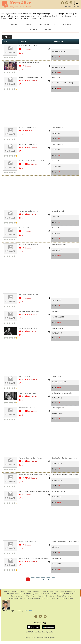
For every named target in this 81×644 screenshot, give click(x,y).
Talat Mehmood (57, 128)
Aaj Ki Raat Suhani (25, 228)
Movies (13, 25)
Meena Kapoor (73, 458)
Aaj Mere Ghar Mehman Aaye (29, 311)
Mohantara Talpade (58, 491)
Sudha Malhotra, (57, 393)
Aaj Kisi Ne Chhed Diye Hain (29, 295)
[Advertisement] (34, 109)
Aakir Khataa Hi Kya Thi (27, 408)
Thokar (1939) (56, 564)
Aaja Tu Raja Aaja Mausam (28, 393)
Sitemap (39, 638)
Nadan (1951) (56, 133)
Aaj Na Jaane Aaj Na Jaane (28, 328)
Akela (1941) (56, 233)
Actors (33, 30)
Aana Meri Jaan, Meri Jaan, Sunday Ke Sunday (35, 475)
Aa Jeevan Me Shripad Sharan (29, 63)
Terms (33, 638)
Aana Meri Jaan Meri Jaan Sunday (30, 458)
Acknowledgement (49, 638)
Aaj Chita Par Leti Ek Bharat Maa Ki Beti (32, 161)
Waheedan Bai (57, 558)
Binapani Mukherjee (59, 211)
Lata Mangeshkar (58, 328)
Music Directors (47, 25)
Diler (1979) (56, 547)
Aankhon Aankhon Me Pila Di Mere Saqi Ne (34, 558)
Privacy (28, 638)
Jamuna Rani (56, 376)
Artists (27, 25)
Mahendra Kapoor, (67, 542)
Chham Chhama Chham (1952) (62, 83)
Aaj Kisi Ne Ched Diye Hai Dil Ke (30, 245)
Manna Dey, (56, 542)
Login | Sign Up (73, 7)
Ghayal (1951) (56, 217)
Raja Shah (28, 611)
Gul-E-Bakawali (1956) (59, 382)
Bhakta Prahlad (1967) (59, 51)
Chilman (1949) (57, 250)
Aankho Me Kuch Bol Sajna (28, 542)
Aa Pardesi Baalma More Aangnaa (31, 77)
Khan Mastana (57, 228)
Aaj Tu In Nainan (25, 376)
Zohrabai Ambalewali (59, 245)
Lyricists (67, 25)
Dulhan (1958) (56, 166)
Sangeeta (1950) (57, 413)
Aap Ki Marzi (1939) (58, 317)
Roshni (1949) (56, 497)
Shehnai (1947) (57, 464)
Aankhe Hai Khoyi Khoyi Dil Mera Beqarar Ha (34, 491)
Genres (47, 30)
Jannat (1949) (56, 300)
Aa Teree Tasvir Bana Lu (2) (29, 128)
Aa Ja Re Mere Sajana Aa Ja (28, 46)
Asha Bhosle (56, 77)
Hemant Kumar (57, 161)
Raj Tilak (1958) (57, 333)
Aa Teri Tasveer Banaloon (28, 144)
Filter (7, 37)
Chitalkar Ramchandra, (60, 458)
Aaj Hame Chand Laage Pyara (29, 211)
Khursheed (56, 311)
